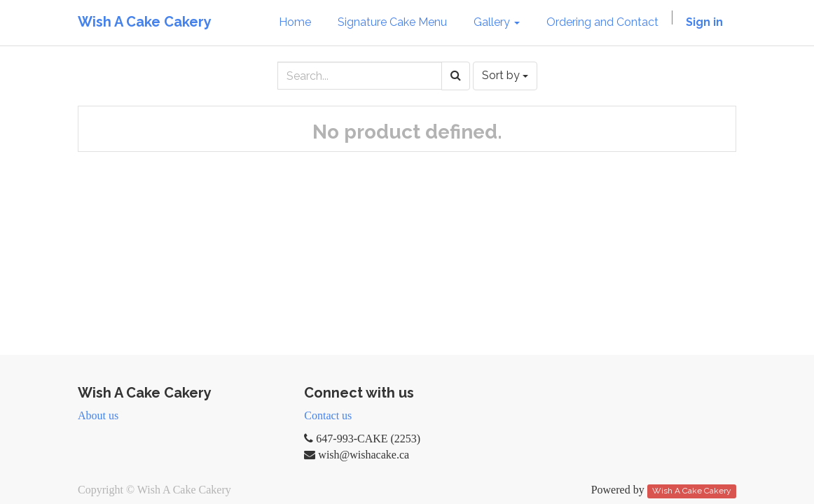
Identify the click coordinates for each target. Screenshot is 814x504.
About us (98, 415)
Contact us (328, 415)
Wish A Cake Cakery (145, 22)
